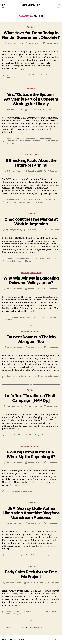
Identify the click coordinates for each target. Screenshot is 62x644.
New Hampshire (42, 200)
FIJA (16, 317)
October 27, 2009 (35, 289)
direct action (18, 376)
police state (45, 141)
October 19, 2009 (35, 347)
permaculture (11, 202)
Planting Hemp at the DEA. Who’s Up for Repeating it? (31, 454)
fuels (33, 200)
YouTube (39, 202)
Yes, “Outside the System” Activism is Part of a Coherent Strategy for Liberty (31, 99)
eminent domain (31, 376)
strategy (54, 141)
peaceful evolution (32, 141)
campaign (9, 435)
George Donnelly (16, 43)
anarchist (9, 555)
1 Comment (54, 110)
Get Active (36, 272)
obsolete (27, 75)
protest (55, 376)
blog (24, 555)
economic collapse (38, 258)
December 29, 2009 (36, 110)
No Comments (52, 43)
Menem (28, 261)
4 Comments (53, 462)
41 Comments (53, 406)
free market (10, 261)
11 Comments (53, 171)
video (14, 77)
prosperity (21, 202)
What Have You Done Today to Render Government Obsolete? (31, 35)
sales (7, 614)
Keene (36, 491)
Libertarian (44, 555)
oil (50, 200)
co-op (16, 258)
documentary (15, 200)
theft (7, 379)
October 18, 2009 (35, 462)
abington (9, 376)
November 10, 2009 (35, 230)
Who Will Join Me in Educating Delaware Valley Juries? (31, 280)
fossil (28, 200)
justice (22, 261)
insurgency (31, 138)
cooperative (24, 258)
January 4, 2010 (35, 43)
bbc (7, 200)
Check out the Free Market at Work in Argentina (31, 222)
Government (18, 75)
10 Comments (54, 582)
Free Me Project (19, 138)
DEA (7, 491)
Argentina (9, 258)
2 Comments (54, 230)
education (9, 317)
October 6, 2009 (35, 523)
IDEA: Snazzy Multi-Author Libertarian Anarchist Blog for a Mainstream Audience (31, 513)
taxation (35, 435)
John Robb (40, 138)
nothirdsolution (42, 317)
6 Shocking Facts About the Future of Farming (31, 163)
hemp (30, 491)
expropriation (51, 258)
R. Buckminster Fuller (40, 75)
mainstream (54, 555)
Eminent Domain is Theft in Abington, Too (31, 339)
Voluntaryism (11, 143)
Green (36, 155)
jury (33, 317)
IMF (17, 261)
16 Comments (52, 523)
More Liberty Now (31, 5)
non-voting (31, 611)
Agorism (31, 27)
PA (39, 376)
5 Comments (53, 289)
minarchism (19, 141)
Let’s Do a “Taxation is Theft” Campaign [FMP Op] (31, 398)
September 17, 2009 (35, 582)
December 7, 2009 (35, 171)
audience (17, 555)
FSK (29, 435)
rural (28, 202)
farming (24, 491)
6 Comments (53, 347)
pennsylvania (46, 376)
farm (23, 200)
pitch (54, 611)
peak (53, 200)
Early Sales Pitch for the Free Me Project (31, 574)
